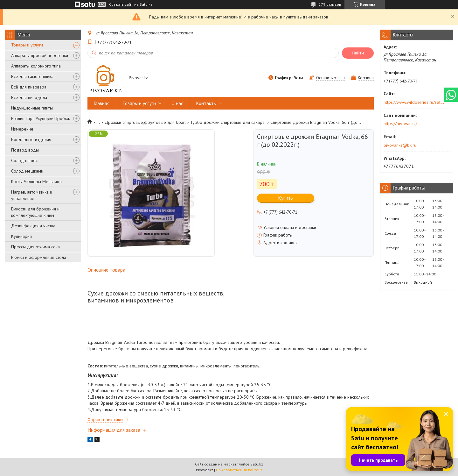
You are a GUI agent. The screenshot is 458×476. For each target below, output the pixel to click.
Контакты (206, 103)
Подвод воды (25, 150)
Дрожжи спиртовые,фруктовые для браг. (145, 122)
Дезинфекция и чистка (33, 226)
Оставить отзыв (330, 78)
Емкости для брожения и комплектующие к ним (35, 212)
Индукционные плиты (32, 108)
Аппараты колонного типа (36, 66)
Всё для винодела (29, 97)
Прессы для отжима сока (35, 247)
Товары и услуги (27, 45)
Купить (286, 198)
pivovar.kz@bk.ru (400, 145)
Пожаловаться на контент (239, 470)
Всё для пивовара (29, 87)
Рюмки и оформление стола (39, 257)
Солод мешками (27, 171)
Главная (102, 103)
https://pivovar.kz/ (400, 124)
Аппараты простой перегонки (40, 55)
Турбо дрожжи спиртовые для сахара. (228, 122)
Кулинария (21, 236)
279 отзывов (330, 4)
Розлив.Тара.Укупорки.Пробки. (41, 118)
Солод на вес (24, 160)
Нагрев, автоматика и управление (32, 195)
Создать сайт (121, 4)
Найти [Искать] (358, 53)
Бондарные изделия (31, 139)
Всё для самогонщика (32, 76)
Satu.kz (257, 464)
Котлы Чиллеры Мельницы (37, 181)
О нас (177, 103)
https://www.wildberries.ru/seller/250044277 (415, 102)
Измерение (22, 129)
